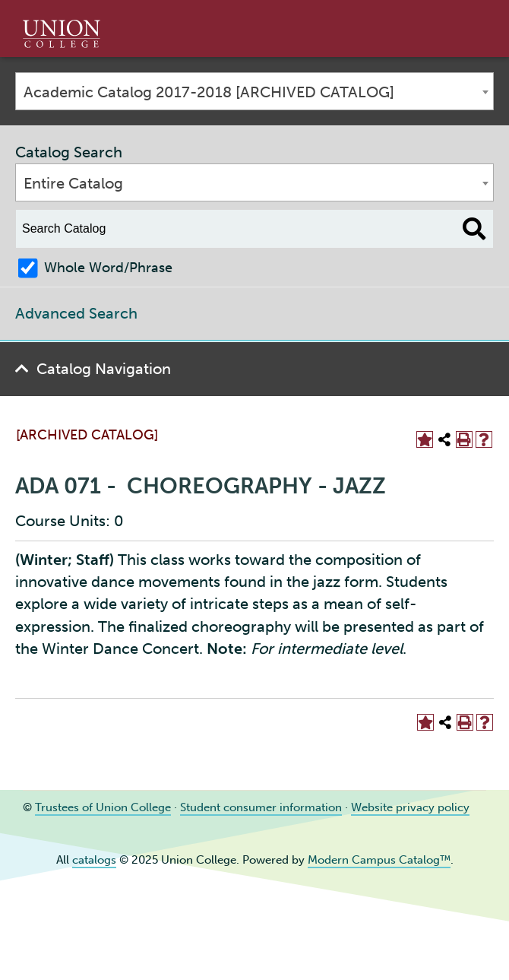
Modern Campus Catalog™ (379, 860)
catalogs (94, 860)
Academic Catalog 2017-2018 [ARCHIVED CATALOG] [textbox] (209, 92)
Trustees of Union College (103, 807)
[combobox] (254, 91)
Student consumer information (261, 807)
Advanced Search (76, 313)
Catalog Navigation (104, 369)
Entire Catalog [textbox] (73, 183)
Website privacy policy (410, 807)
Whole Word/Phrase (108, 268)
